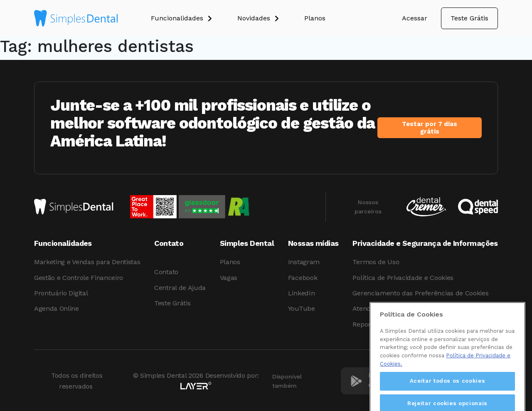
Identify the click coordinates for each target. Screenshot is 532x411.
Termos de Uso (376, 262)
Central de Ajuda (180, 288)
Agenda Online (57, 308)
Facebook (303, 278)
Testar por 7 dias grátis (430, 128)
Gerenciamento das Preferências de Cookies (420, 293)
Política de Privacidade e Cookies (403, 278)
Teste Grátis (469, 18)
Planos (230, 262)
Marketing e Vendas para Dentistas (87, 262)
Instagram (304, 262)
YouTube (302, 308)
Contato (166, 272)
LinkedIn (301, 293)
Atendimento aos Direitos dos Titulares (412, 308)
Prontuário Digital (61, 293)
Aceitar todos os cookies (448, 391)
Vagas (229, 278)
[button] (194, 18)
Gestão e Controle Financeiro (79, 278)
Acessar (415, 18)
